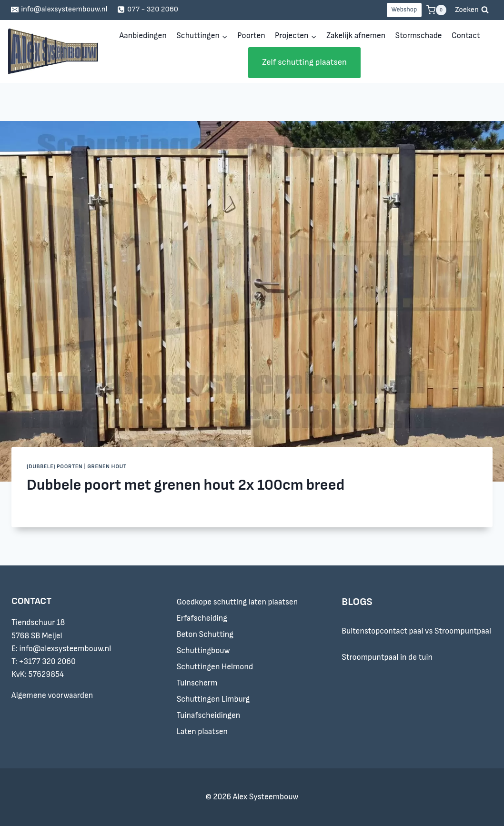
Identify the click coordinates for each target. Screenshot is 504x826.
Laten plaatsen (202, 732)
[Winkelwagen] (436, 10)
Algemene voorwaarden (52, 695)
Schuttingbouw (203, 651)
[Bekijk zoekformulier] (472, 10)
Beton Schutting (205, 635)
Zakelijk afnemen (356, 36)
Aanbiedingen (143, 36)
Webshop (404, 10)
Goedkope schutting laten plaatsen (237, 602)
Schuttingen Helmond (215, 667)
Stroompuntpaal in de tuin (387, 657)
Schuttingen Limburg (213, 699)
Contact (466, 36)
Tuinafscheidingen (209, 715)
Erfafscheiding (202, 618)
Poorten (251, 36)
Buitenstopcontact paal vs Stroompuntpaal (416, 631)
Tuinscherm (197, 683)
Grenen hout (107, 467)
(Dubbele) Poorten (55, 467)
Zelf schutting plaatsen (304, 62)
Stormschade (419, 36)
